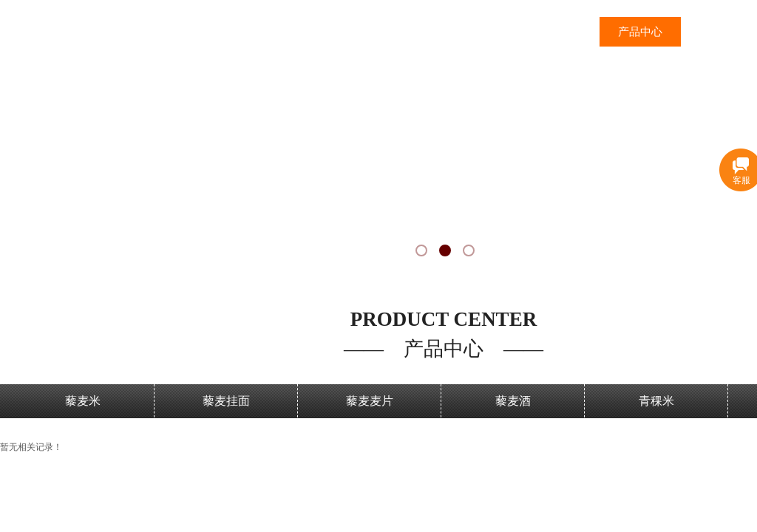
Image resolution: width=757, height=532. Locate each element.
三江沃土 (559, 32)
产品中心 (640, 32)
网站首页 (478, 32)
